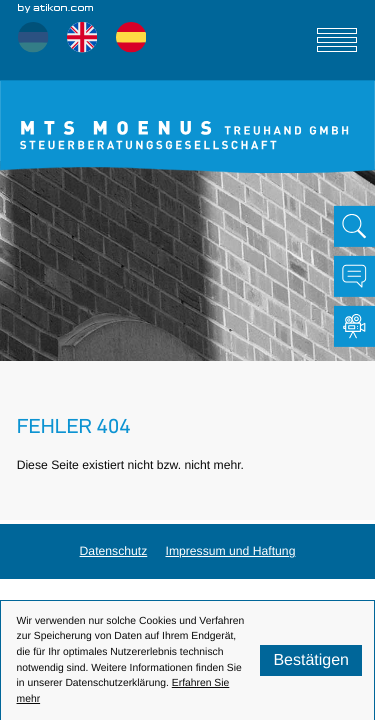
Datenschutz (114, 551)
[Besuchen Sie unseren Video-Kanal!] (354, 326)
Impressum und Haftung (231, 551)
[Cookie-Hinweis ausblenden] (311, 660)
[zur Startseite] (187, 127)
